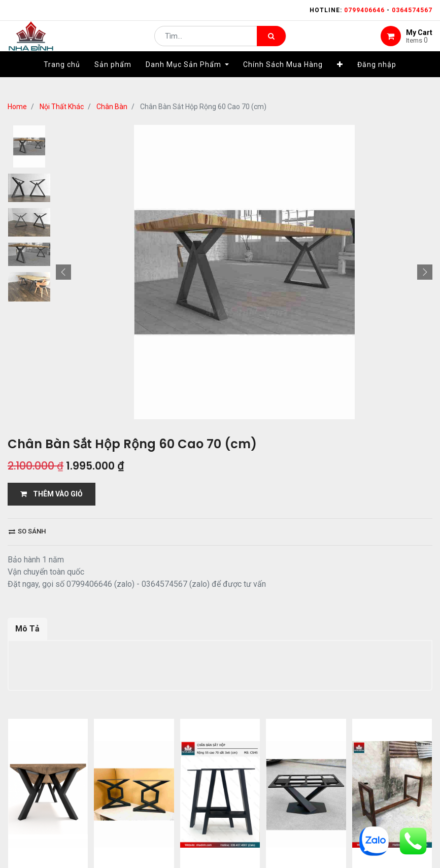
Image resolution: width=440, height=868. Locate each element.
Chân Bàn (112, 107)
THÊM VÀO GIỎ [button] (52, 494)
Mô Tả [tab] (27, 629)
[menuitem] (62, 80)
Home (17, 107)
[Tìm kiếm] (271, 44)
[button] (340, 80)
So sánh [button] (27, 531)
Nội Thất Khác (62, 107)
